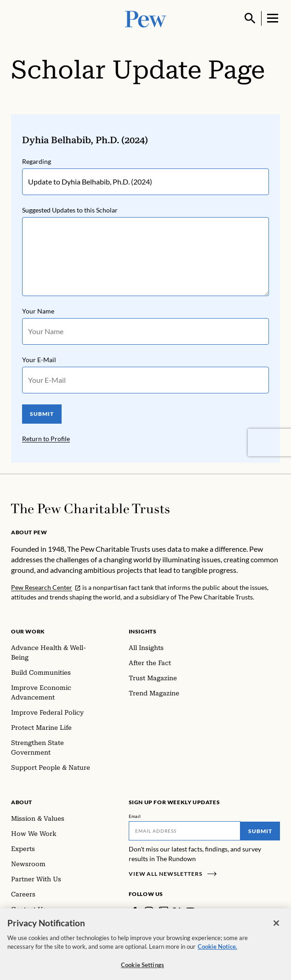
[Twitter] (177, 911)
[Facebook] (134, 911)
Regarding (37, 161)
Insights (143, 631)
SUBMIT (42, 414)
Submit (260, 831)
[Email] (185, 831)
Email (135, 816)
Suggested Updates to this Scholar (70, 210)
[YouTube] (190, 911)
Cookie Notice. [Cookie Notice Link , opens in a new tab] (217, 953)
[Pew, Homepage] (146, 18)
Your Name (38, 311)
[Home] (90, 509)
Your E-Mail (39, 360)
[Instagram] (149, 911)
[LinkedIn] (164, 911)
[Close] (276, 929)
